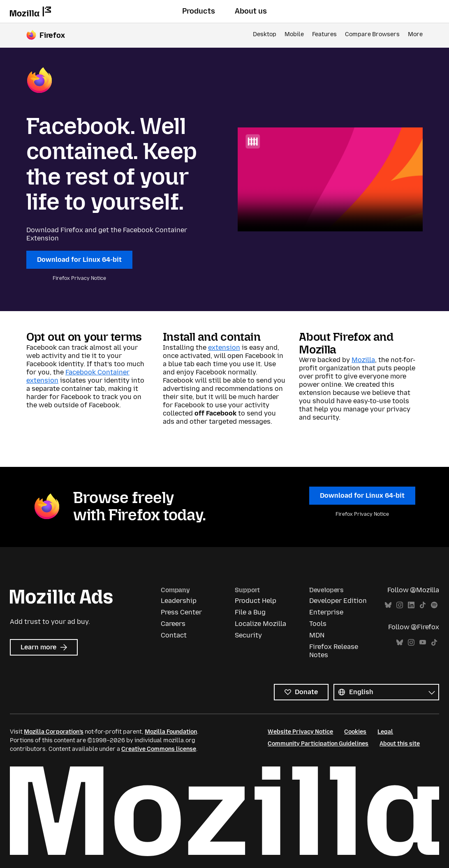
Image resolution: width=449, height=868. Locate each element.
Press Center (181, 612)
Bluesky (388, 605)
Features (324, 34)
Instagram (400, 605)
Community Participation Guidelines (318, 744)
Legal (385, 732)
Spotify (434, 605)
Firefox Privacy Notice (79, 278)
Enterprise (326, 612)
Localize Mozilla (260, 624)
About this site (400, 744)
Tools (318, 624)
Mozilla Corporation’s (54, 732)
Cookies (355, 732)
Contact (174, 635)
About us (251, 11)
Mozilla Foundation (171, 732)
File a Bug (250, 612)
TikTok (423, 605)
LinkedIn (411, 605)
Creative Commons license (159, 749)
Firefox (52, 35)
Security (248, 635)
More (415, 34)
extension (224, 347)
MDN (317, 635)
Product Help (256, 601)
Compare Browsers (372, 34)
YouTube (423, 643)
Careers (173, 624)
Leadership (179, 601)
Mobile (294, 34)
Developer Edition (338, 601)
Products (199, 11)
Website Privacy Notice (300, 732)
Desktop (265, 34)
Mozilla (363, 360)
